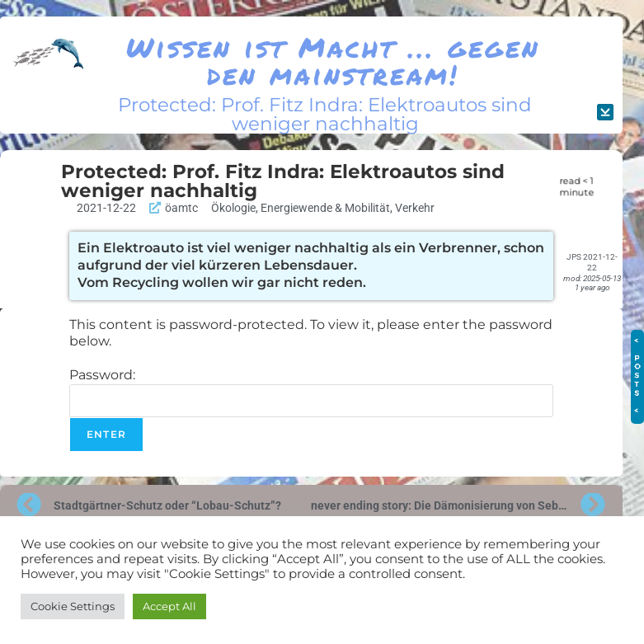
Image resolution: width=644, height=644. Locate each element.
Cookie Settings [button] (73, 606)
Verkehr (415, 208)
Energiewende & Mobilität (325, 208)
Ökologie (233, 208)
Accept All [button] (169, 606)
